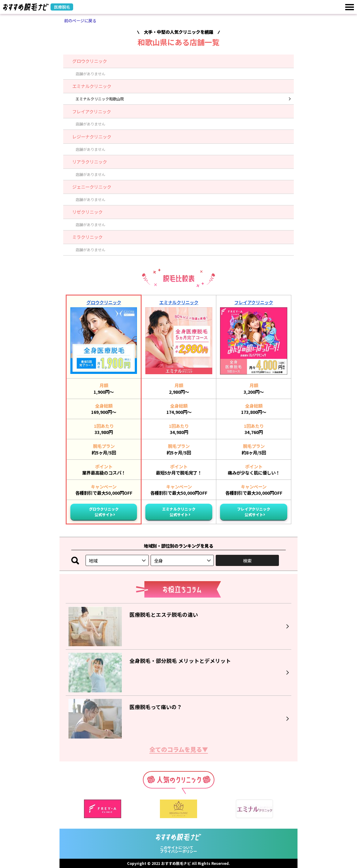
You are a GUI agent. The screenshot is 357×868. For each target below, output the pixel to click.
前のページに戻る (80, 21)
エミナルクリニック (179, 302)
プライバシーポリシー (178, 851)
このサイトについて (177, 847)
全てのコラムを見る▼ (179, 750)
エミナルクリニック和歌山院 (100, 99)
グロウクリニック (104, 302)
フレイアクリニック (254, 302)
